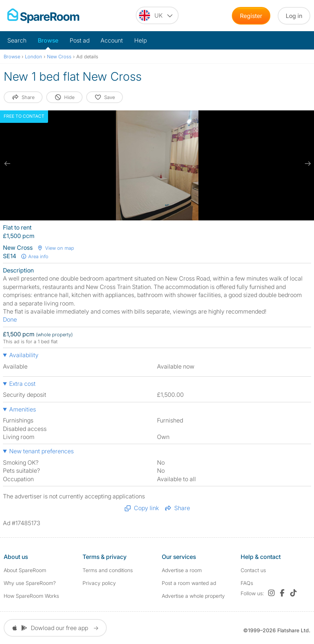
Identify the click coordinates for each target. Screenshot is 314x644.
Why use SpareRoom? (30, 583)
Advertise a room (182, 570)
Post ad (80, 40)
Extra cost (22, 384)
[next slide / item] (307, 164)
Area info (34, 256)
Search (17, 40)
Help (140, 40)
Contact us (253, 570)
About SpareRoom (25, 570)
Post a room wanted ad (189, 583)
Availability (24, 355)
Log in (294, 16)
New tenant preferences (41, 451)
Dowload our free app (55, 628)
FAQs (247, 583)
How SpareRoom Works (31, 596)
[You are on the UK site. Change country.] (157, 15)
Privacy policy (99, 583)
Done (10, 319)
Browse (48, 40)
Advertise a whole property (193, 596)
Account (112, 40)
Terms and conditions (108, 570)
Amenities (23, 409)
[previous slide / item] (7, 164)
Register (251, 16)
